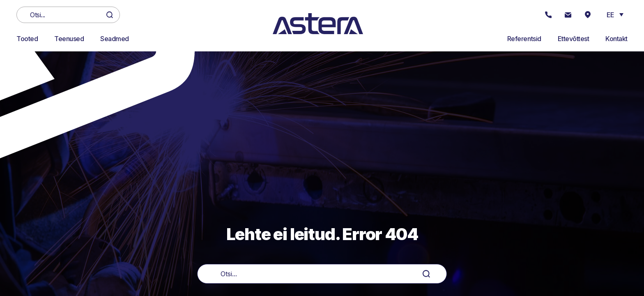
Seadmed (115, 39)
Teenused (69, 39)
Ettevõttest (574, 39)
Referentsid (524, 39)
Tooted (27, 39)
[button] (615, 14)
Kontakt (616, 39)
